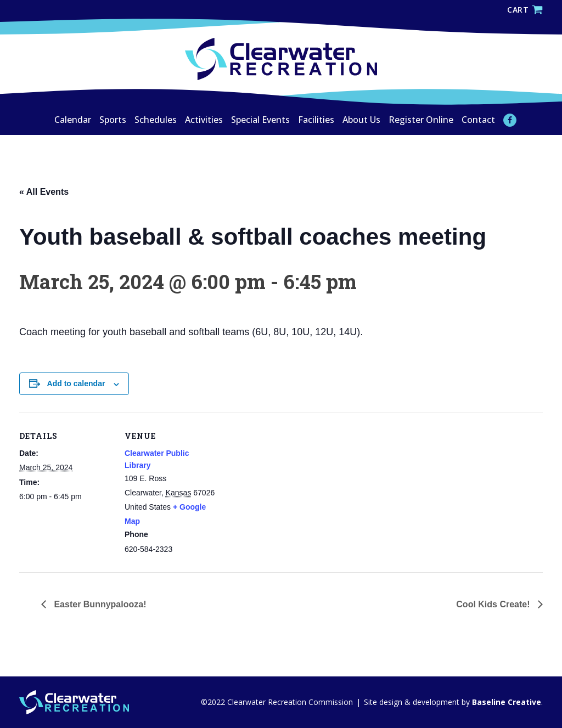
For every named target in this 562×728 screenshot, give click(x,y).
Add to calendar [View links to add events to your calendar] (76, 383)
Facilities (316, 120)
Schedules (156, 120)
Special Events (260, 120)
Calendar (73, 120)
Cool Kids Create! (494, 604)
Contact (478, 120)
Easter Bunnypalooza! (99, 604)
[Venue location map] (288, 489)
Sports (113, 120)
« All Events (44, 192)
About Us (361, 120)
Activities (204, 120)
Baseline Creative (505, 702)
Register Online (421, 120)
